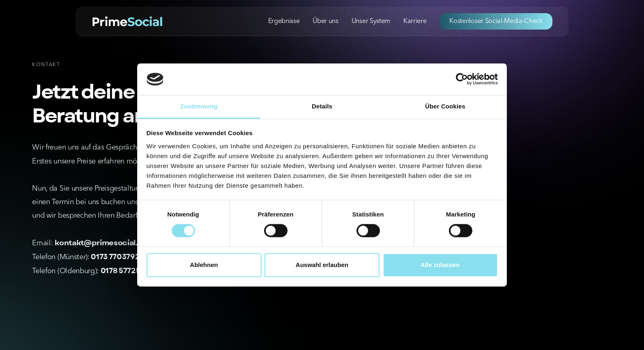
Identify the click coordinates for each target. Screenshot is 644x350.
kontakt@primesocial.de (101, 243)
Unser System (371, 21)
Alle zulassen (440, 265)
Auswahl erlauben (322, 265)
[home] (127, 21)
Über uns (325, 21)
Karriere (415, 21)
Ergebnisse (284, 21)
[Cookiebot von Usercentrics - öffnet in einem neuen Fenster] (462, 79)
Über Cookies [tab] (445, 106)
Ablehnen (204, 265)
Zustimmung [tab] (199, 106)
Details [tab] (322, 106)
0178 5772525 (125, 271)
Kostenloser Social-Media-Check (496, 21)
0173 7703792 (115, 257)
